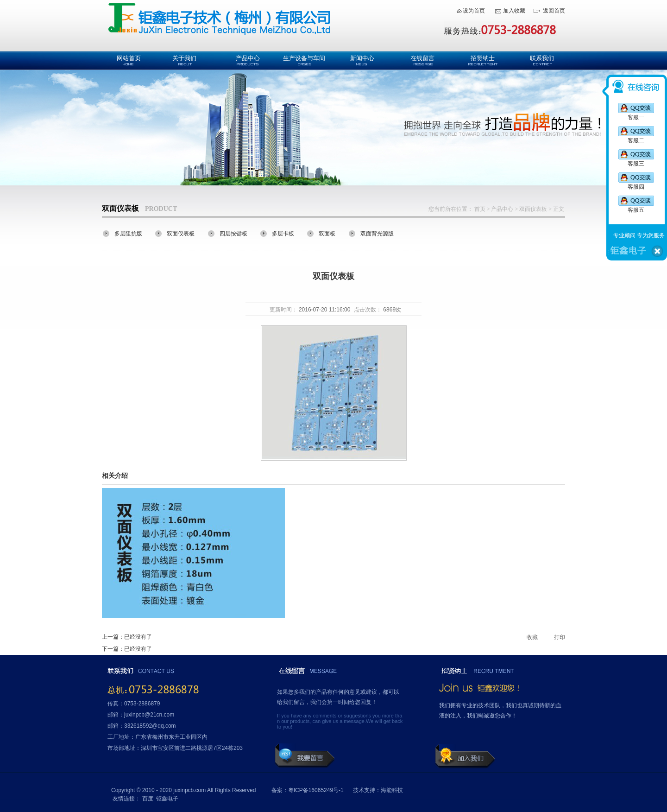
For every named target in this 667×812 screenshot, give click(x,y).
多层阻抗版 (128, 234)
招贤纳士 (483, 58)
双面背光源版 (377, 234)
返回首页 (554, 11)
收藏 (532, 637)
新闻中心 (362, 58)
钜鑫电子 (167, 799)
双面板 (327, 234)
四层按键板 (233, 234)
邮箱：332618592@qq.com (142, 726)
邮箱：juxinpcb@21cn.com (141, 715)
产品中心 (248, 58)
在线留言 (422, 58)
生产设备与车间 (304, 58)
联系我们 (542, 58)
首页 (480, 209)
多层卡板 (283, 234)
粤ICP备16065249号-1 (316, 790)
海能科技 (392, 790)
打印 (560, 637)
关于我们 (184, 58)
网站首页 (129, 58)
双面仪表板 (533, 209)
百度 (148, 799)
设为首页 (474, 11)
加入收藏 (514, 11)
